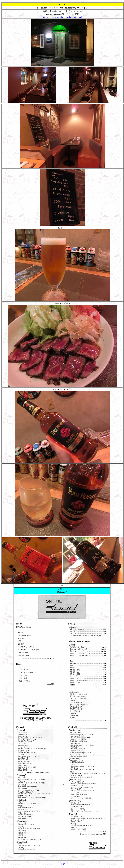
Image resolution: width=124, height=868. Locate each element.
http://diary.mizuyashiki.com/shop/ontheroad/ (62, 17)
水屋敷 (62, 864)
